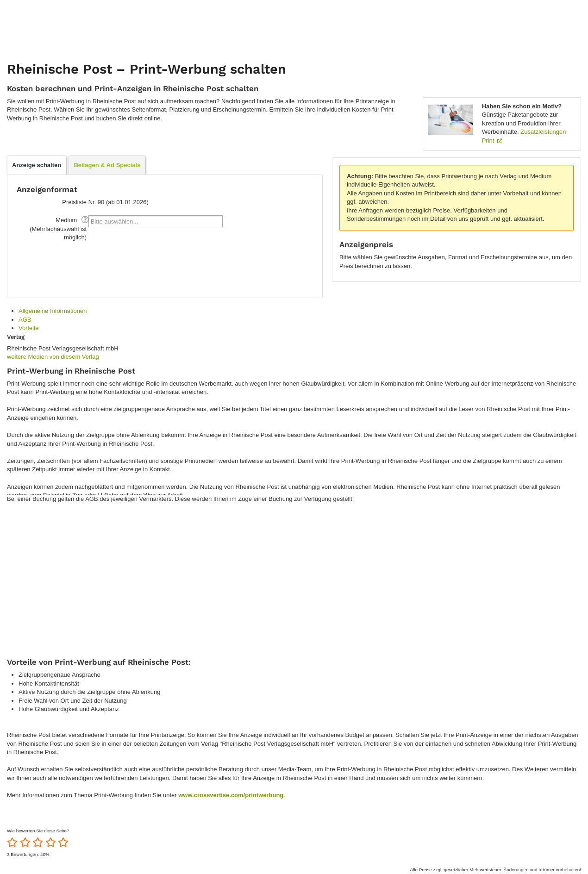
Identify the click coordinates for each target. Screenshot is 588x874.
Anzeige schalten (37, 165)
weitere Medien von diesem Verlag (53, 357)
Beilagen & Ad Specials (107, 165)
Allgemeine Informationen (53, 311)
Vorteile (28, 328)
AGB (25, 320)
